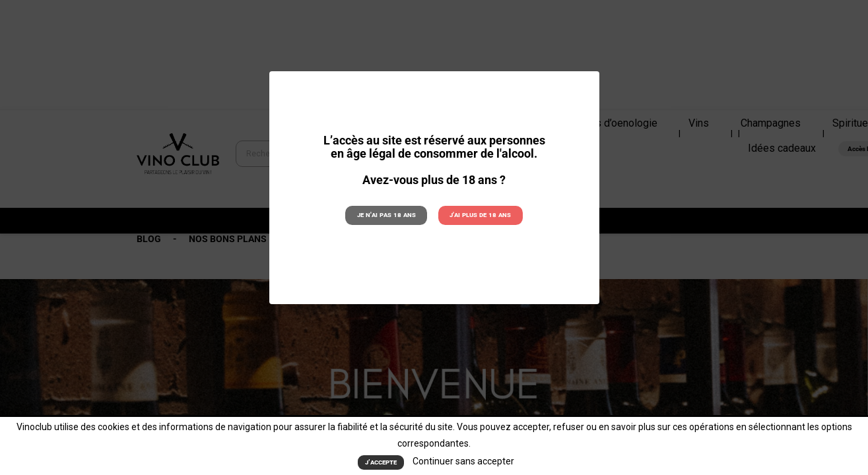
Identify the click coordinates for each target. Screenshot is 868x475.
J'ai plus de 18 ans (480, 215)
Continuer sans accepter (463, 462)
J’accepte (381, 462)
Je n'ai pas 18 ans (386, 215)
